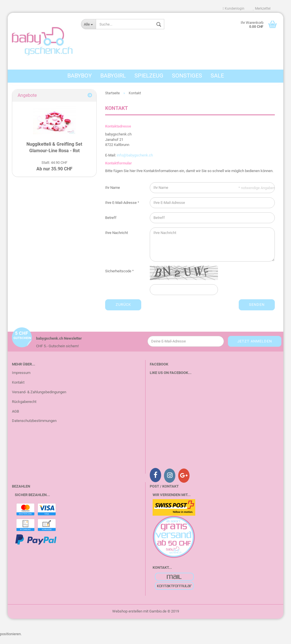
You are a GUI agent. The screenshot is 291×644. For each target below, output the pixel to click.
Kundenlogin (234, 9)
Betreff (111, 225)
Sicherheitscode (119, 278)
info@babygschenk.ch (135, 163)
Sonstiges (187, 76)
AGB (15, 418)
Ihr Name (113, 195)
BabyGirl (113, 76)
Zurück (123, 312)
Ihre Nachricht (117, 240)
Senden (257, 312)
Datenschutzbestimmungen (34, 428)
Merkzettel (262, 9)
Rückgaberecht (24, 409)
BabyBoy (80, 76)
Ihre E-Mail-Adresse (121, 210)
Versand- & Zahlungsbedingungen (39, 399)
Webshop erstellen (127, 619)
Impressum (21, 380)
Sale (217, 76)
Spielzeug (149, 76)
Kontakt (18, 390)
